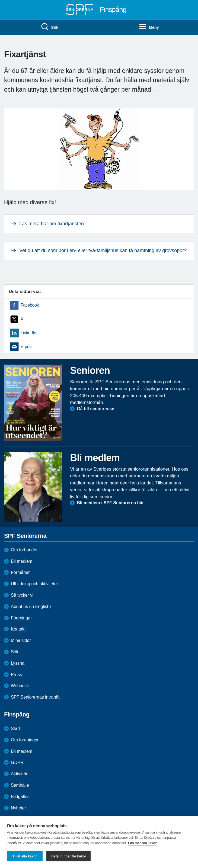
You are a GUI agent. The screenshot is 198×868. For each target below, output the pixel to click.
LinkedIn (28, 333)
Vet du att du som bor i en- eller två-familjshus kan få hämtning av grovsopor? (103, 250)
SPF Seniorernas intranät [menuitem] (35, 697)
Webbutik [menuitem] (20, 686)
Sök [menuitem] (49, 27)
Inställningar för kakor (68, 856)
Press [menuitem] (16, 675)
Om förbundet (24, 550)
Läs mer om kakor (142, 843)
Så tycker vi (22, 595)
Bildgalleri (20, 797)
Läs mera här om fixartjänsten (52, 224)
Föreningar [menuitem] (21, 618)
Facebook (30, 305)
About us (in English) (31, 607)
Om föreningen (25, 740)
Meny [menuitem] (149, 27)
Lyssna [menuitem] (18, 663)
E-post (27, 347)
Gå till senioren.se (95, 409)
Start (15, 729)
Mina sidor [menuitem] (21, 640)
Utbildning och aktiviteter (34, 584)
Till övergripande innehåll (0, 0)
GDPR (17, 762)
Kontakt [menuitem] (18, 629)
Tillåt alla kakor (25, 856)
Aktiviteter (20, 774)
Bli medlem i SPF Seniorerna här (110, 503)
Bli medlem (22, 561)
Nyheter (18, 808)
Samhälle (20, 785)
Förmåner (20, 572)
